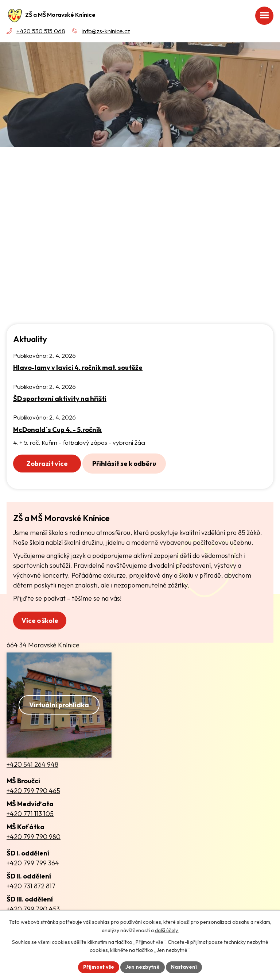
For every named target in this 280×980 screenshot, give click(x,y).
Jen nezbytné (143, 967)
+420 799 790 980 (34, 837)
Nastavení (184, 967)
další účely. (167, 930)
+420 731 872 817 (31, 886)
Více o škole (40, 621)
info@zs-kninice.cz (106, 31)
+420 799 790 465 (33, 791)
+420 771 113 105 (30, 814)
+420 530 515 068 (41, 31)
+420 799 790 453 (33, 909)
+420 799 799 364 (33, 863)
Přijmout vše (99, 967)
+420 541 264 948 (32, 764)
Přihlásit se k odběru (124, 464)
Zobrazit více (47, 464)
